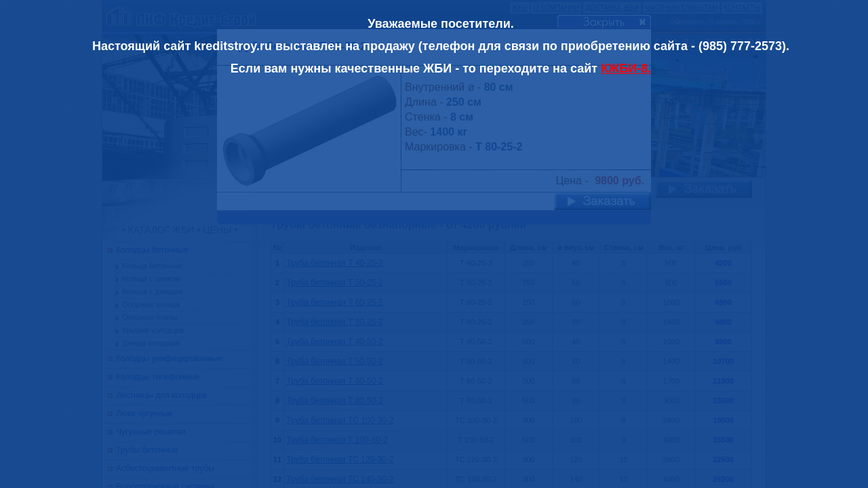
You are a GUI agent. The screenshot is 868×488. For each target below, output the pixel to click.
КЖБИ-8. (626, 68)
